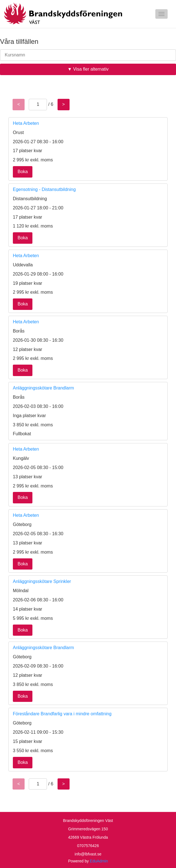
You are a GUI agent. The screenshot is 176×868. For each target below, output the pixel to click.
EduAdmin (99, 861)
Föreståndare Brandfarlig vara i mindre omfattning (62, 714)
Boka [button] (23, 172)
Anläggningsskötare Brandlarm (43, 388)
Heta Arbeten (26, 123)
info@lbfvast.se (88, 854)
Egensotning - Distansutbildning (44, 189)
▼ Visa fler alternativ (88, 69)
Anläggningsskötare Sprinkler (42, 581)
